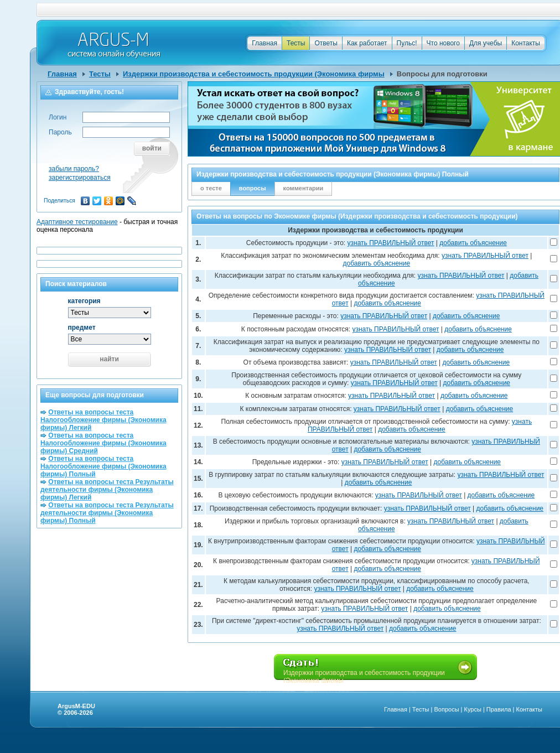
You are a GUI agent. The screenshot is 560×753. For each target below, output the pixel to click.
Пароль (60, 132)
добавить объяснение (473, 243)
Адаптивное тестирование (77, 222)
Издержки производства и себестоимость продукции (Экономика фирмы (254, 74)
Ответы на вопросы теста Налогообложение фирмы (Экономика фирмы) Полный (103, 466)
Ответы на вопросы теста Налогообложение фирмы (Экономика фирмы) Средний (103, 443)
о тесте (211, 188)
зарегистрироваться (80, 178)
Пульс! (407, 43)
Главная (265, 43)
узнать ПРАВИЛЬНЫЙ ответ (391, 243)
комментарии (304, 188)
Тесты (296, 43)
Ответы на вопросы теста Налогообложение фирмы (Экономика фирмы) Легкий (103, 420)
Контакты (526, 43)
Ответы (326, 43)
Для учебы (486, 43)
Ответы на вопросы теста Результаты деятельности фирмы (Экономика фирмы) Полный (107, 513)
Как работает (367, 43)
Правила (499, 709)
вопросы (253, 188)
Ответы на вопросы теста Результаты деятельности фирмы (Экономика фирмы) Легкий (107, 490)
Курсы (473, 709)
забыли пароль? (74, 169)
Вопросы (446, 709)
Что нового (443, 43)
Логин (58, 117)
